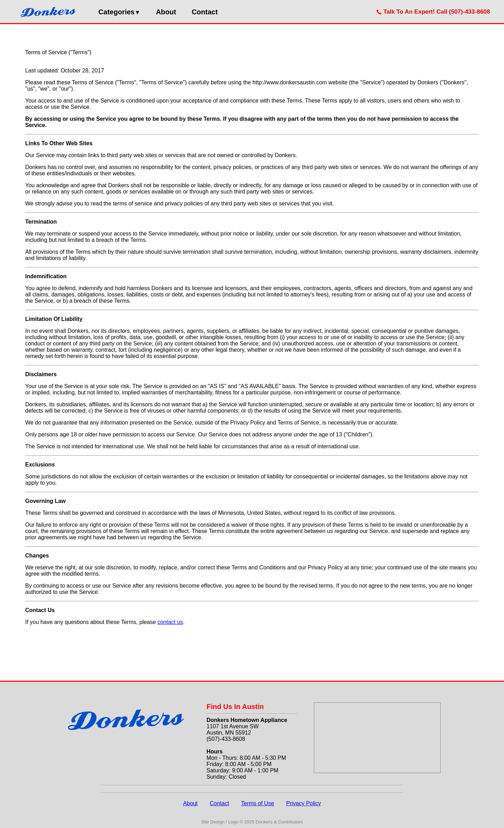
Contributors (291, 822)
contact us (170, 622)
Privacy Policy (303, 803)
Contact (205, 12)
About (166, 12)
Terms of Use (258, 803)
